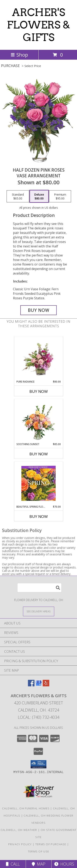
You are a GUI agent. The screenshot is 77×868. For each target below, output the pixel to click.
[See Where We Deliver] (39, 611)
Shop (19, 55)
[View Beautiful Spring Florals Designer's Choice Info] (38, 483)
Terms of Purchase (51, 844)
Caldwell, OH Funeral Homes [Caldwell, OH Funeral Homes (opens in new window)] (26, 808)
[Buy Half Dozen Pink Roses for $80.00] (39, 310)
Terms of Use (39, 851)
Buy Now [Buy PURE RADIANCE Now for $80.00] (39, 391)
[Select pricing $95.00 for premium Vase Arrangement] (60, 196)
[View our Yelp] (46, 685)
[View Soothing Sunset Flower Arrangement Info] (38, 421)
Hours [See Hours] (64, 864)
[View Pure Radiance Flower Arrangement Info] (38, 358)
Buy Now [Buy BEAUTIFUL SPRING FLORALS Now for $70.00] (39, 516)
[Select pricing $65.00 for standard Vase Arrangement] (18, 196)
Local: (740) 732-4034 (39, 717)
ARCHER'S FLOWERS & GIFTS (38, 25)
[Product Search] (39, 588)
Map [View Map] (39, 864)
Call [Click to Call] (13, 864)
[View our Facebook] (31, 685)
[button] (38, 764)
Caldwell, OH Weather (19, 830)
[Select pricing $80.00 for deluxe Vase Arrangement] (39, 196)
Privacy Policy (20, 844)
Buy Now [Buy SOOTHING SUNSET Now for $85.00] (39, 454)
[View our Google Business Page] (39, 685)
